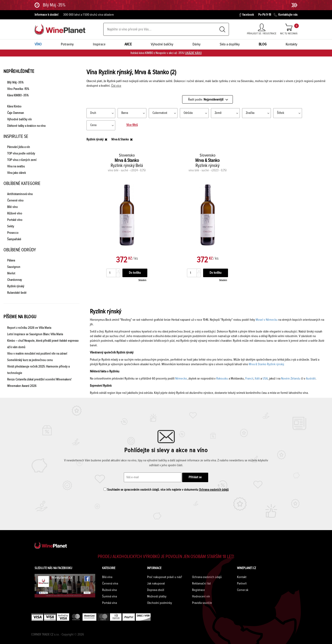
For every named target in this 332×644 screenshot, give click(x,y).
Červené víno (15, 201)
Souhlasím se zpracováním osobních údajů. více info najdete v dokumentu (166, 490)
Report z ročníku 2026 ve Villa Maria (29, 328)
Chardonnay (15, 280)
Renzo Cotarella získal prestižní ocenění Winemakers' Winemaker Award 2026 (39, 383)
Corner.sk (243, 590)
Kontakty (292, 44)
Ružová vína (109, 590)
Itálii (257, 379)
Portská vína (110, 603)
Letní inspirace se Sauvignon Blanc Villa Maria (35, 334)
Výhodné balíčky (162, 44)
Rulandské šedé (17, 293)
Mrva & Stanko (120, 139)
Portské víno (15, 220)
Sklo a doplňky (230, 44)
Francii (249, 379)
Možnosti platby (157, 597)
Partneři (242, 584)
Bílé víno (12, 207)
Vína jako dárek (16, 173)
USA (265, 379)
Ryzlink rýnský (16, 286)
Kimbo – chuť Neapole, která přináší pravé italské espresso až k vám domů (43, 344)
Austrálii (311, 379)
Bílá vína (107, 577)
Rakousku (222, 379)
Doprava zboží (156, 590)
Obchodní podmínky (160, 603)
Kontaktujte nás (286, 15)
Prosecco (13, 233)
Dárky (197, 44)
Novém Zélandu (291, 379)
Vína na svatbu (16, 166)
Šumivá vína (110, 597)
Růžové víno (15, 214)
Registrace (199, 590)
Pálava (11, 261)
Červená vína (110, 584)
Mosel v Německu (266, 320)
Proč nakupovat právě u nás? (165, 577)
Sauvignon (14, 267)
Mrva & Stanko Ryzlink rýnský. (267, 364)
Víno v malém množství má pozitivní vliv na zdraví (37, 354)
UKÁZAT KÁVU (193, 53)
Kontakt (242, 577)
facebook (247, 15)
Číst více (116, 86)
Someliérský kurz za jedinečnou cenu (30, 360)
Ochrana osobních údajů (214, 490)
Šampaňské (14, 239)
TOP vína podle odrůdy (21, 154)
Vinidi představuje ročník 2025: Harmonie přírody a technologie (38, 370)
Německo (181, 379)
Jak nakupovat (156, 584)
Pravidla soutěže (202, 603)
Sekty (11, 226)
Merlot (11, 273)
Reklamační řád (201, 584)
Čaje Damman (16, 113)
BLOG (263, 44)
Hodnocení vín (201, 597)
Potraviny (67, 44)
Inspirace (99, 44)
